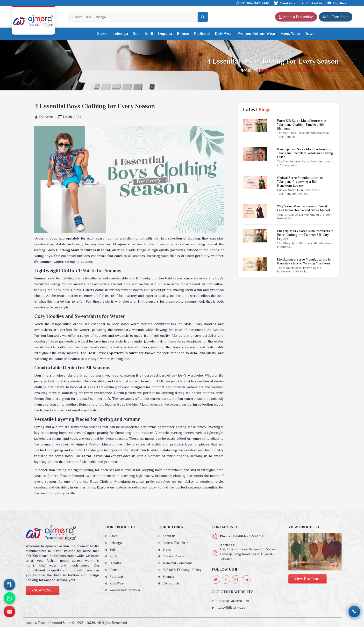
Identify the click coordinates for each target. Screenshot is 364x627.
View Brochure (307, 579)
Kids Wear (224, 34)
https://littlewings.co (231, 607)
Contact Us (312, 3)
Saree (102, 34)
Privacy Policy (173, 556)
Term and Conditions (178, 563)
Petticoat (202, 34)
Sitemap (168, 576)
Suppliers (337, 3)
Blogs (167, 549)
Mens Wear (290, 34)
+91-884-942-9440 (252, 3)
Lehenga (120, 34)
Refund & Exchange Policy (182, 570)
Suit (136, 34)
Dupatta (165, 34)
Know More (42, 590)
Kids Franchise (336, 17)
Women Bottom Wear (257, 34)
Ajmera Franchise (296, 17)
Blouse (183, 34)
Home (246, 71)
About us (169, 536)
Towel (310, 34)
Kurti (149, 34)
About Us (285, 3)
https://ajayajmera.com (232, 601)
